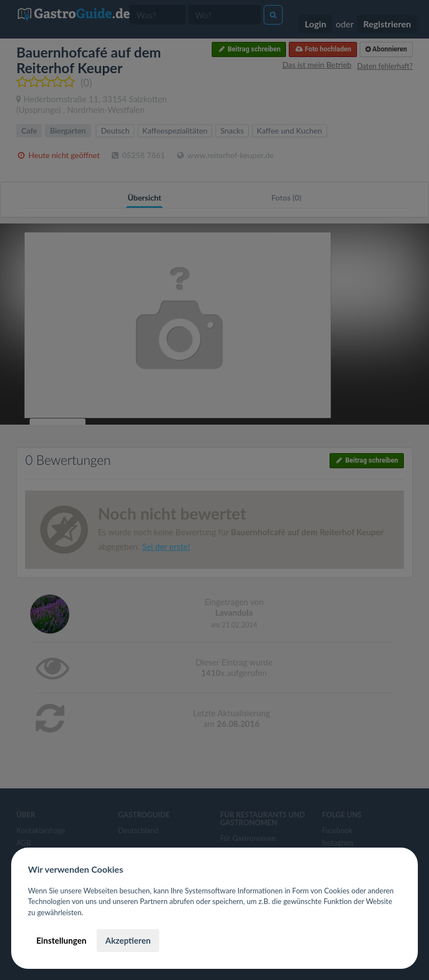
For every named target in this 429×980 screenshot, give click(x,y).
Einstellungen (61, 940)
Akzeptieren (128, 940)
